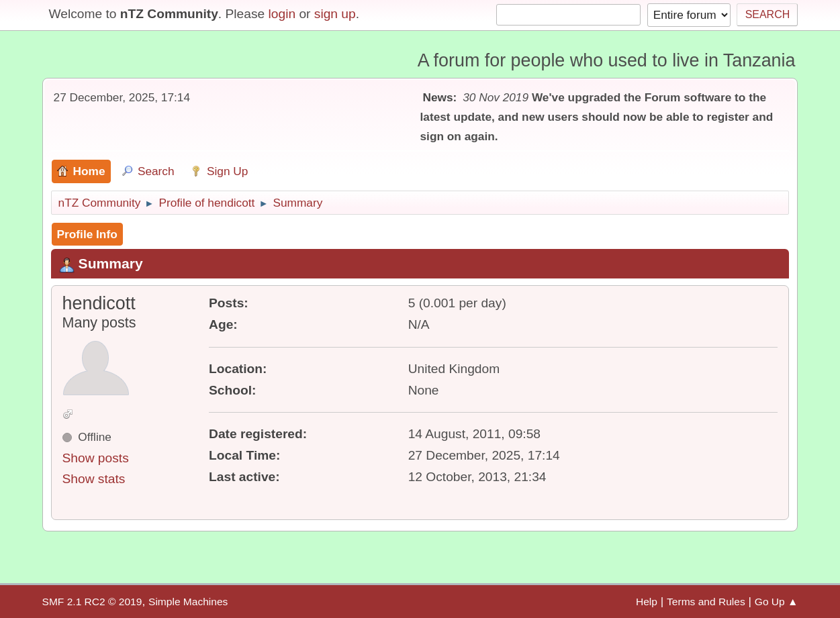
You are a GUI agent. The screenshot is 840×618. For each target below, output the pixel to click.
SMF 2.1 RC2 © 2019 (92, 602)
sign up (335, 14)
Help (647, 602)
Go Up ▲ (777, 602)
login (282, 14)
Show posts (96, 458)
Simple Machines (188, 602)
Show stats (94, 479)
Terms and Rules (706, 602)
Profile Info (87, 234)
